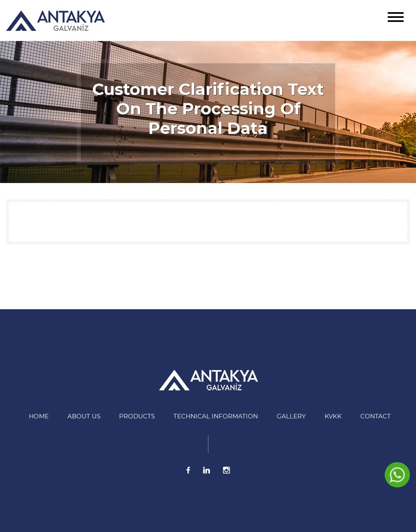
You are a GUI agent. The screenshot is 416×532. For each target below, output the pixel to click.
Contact (376, 416)
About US (84, 416)
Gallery (291, 416)
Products (137, 416)
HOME (39, 416)
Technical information (216, 416)
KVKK (333, 416)
